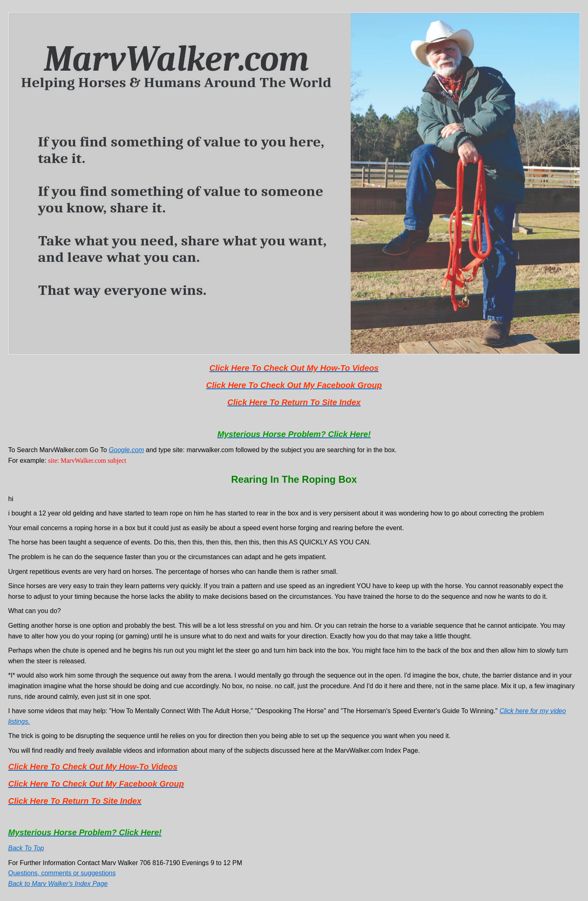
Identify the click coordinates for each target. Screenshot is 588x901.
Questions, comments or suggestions (62, 873)
